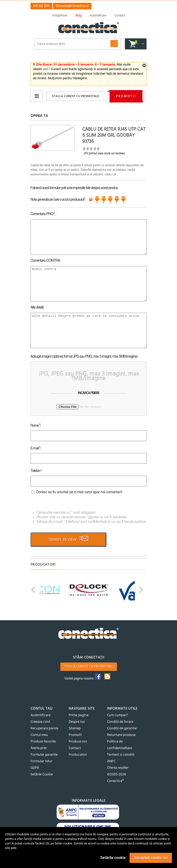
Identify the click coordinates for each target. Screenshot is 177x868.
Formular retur (42, 761)
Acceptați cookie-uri (151, 858)
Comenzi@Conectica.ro (72, 6)
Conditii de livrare (120, 722)
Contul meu (39, 735)
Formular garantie (44, 755)
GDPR (35, 768)
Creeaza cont (40, 722)
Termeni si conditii (121, 755)
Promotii (126, 96)
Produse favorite (43, 742)
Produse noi (78, 742)
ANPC (111, 761)
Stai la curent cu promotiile (89, 667)
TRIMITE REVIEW (68, 540)
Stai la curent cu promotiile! (76, 96)
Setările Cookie (42, 774)
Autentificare (41, 715)
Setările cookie (113, 858)
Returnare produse (121, 735)
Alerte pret (39, 748)
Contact (75, 748)
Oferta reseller (118, 768)
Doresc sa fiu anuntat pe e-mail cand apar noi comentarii (79, 492)
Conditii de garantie (122, 728)
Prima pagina (79, 715)
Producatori (78, 755)
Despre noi (77, 722)
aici (46, 69)
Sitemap (75, 728)
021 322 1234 (41, 6)
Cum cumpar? (117, 715)
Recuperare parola (44, 728)
